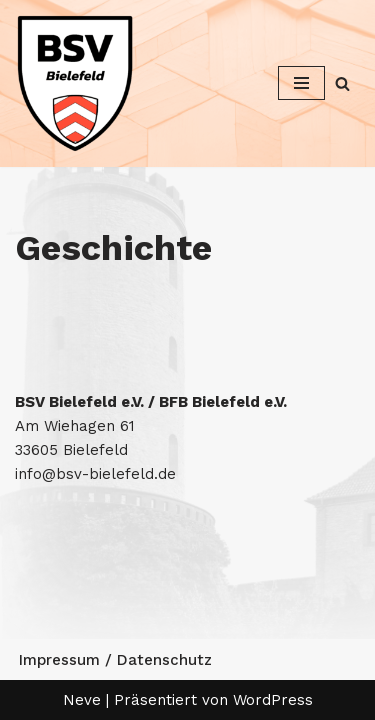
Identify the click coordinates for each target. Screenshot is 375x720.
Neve (82, 700)
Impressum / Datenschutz (115, 660)
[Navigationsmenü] (301, 83)
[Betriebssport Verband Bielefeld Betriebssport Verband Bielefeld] (75, 83)
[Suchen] (342, 83)
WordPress (273, 700)
